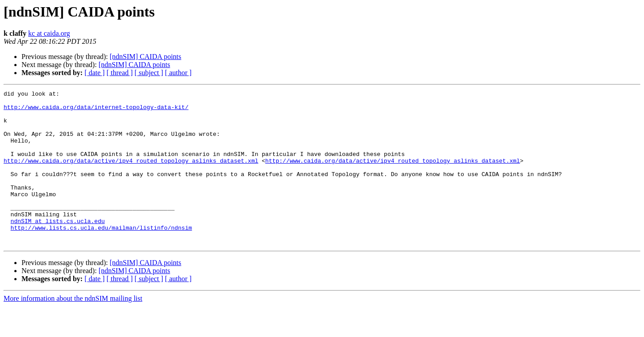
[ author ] (178, 73)
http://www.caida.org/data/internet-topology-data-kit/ (96, 111)
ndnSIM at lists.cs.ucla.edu (58, 248)
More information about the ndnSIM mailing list (73, 329)
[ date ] (95, 73)
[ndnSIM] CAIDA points (145, 57)
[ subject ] (149, 73)
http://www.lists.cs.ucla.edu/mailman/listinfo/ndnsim (102, 256)
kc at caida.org (49, 33)
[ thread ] (120, 73)
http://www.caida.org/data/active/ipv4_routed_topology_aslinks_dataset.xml (131, 175)
